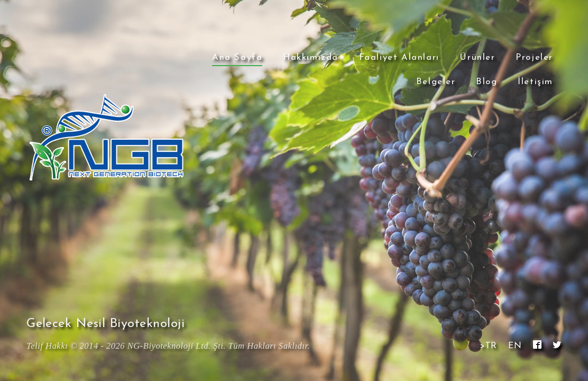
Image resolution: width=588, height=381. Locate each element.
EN (515, 346)
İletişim (535, 82)
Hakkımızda (311, 57)
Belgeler (436, 82)
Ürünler (477, 57)
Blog (486, 82)
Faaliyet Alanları (399, 57)
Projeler (534, 57)
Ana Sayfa (237, 57)
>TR (488, 346)
